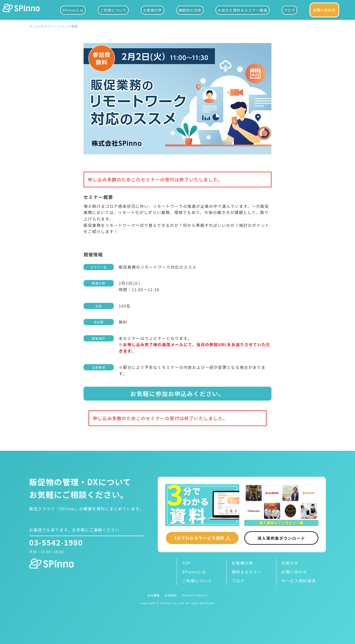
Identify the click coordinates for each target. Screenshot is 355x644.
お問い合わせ (324, 10)
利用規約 (171, 595)
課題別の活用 (190, 10)
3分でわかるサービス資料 (199, 538)
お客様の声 (153, 10)
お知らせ (290, 563)
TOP (186, 563)
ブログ (290, 10)
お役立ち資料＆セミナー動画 (243, 10)
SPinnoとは (73, 10)
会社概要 (154, 595)
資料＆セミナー (247, 572)
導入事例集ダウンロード (281, 538)
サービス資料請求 (299, 581)
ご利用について (113, 10)
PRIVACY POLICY (195, 595)
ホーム (34, 26)
